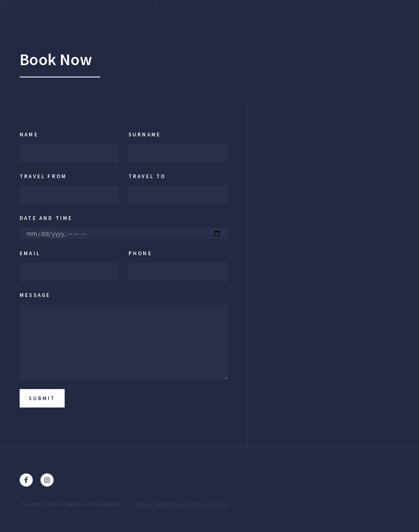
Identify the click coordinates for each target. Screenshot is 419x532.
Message (35, 295)
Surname (145, 134)
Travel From (43, 176)
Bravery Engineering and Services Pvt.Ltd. (182, 504)
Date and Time (46, 218)
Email (30, 253)
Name (29, 134)
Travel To (147, 176)
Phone (140, 253)
